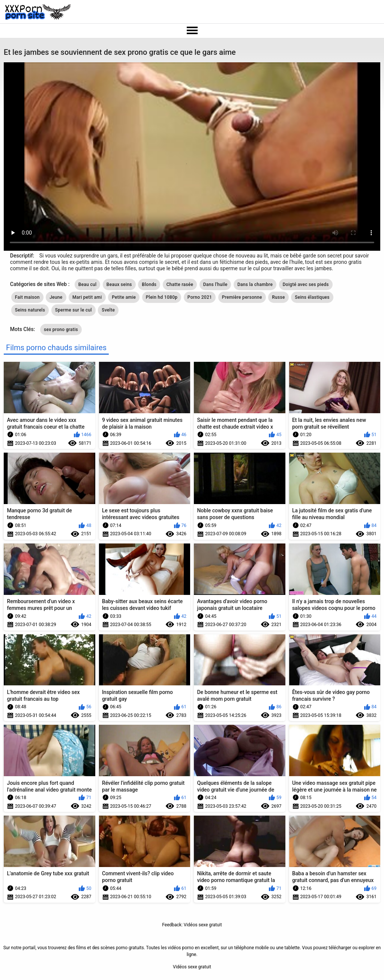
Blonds (149, 285)
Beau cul (88, 285)
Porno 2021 (200, 297)
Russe (278, 297)
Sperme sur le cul (73, 310)
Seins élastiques (312, 297)
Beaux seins (119, 285)
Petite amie (124, 297)
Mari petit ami (87, 297)
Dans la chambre (255, 285)
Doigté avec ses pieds (306, 285)
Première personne (242, 297)
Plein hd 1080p (162, 297)
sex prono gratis (61, 330)
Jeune (56, 297)
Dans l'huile (215, 285)
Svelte (108, 310)
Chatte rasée (180, 285)
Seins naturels (30, 310)
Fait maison (27, 297)
